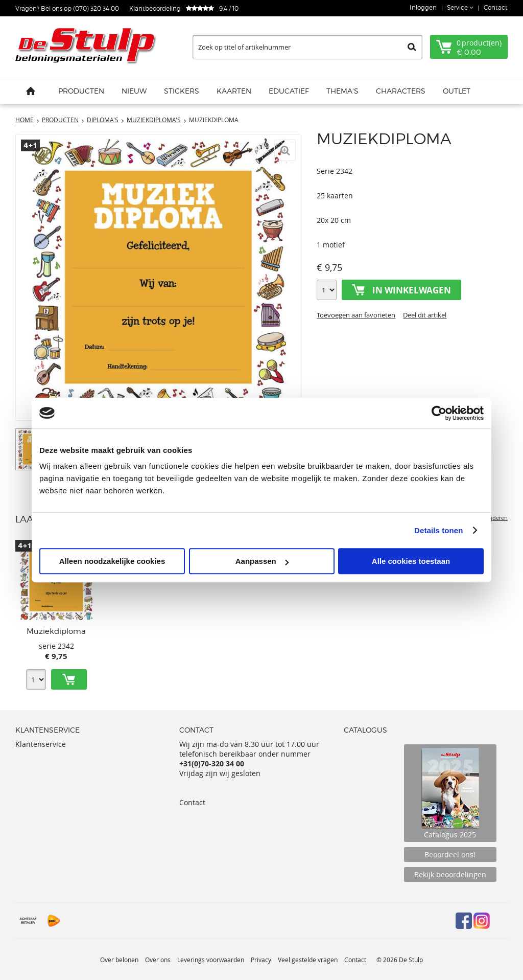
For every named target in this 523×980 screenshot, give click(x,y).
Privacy (261, 960)
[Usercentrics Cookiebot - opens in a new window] (439, 413)
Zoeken (412, 47)
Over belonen (119, 960)
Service (458, 7)
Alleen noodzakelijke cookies (112, 561)
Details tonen (438, 530)
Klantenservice (41, 744)
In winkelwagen (412, 290)
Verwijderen (492, 518)
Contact (496, 7)
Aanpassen (262, 561)
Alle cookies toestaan (411, 561)
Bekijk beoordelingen (450, 874)
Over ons (158, 960)
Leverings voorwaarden (211, 960)
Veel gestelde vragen (308, 960)
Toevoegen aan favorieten (356, 315)
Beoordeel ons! (450, 854)
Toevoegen (69, 679)
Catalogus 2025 (450, 793)
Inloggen (423, 7)
